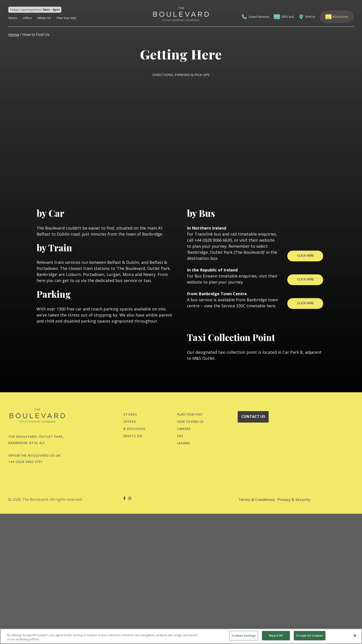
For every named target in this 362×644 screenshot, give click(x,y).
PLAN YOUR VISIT (190, 414)
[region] (181, 636)
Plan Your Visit (66, 18)
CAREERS (184, 429)
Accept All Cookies (309, 635)
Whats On (44, 18)
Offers (27, 18)
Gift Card (287, 17)
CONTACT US (253, 416)
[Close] (355, 636)
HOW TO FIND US (190, 422)
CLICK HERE (305, 256)
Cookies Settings (244, 635)
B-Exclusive (340, 17)
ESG (180, 436)
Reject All (276, 635)
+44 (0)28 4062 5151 (25, 462)
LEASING (183, 443)
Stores (13, 18)
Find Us (310, 17)
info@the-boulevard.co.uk (34, 455)
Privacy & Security (294, 500)
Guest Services (259, 17)
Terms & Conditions (257, 500)
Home (14, 34)
